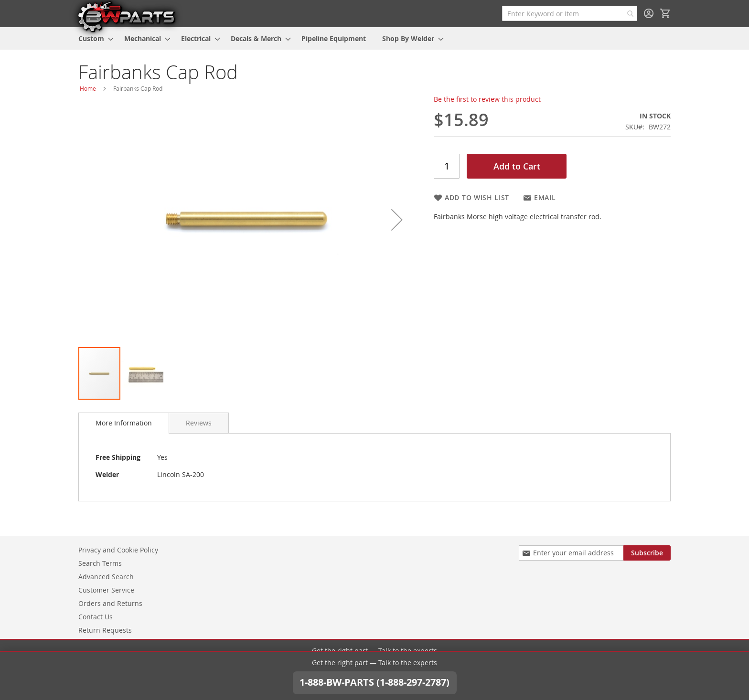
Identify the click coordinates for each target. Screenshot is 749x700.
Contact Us (96, 616)
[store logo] (126, 16)
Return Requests (105, 629)
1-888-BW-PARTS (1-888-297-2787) (374, 669)
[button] (397, 220)
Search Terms (100, 562)
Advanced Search (106, 576)
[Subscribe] (647, 552)
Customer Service (106, 589)
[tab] (124, 423)
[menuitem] (93, 38)
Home (88, 88)
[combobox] (570, 13)
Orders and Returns (110, 602)
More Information (124, 423)
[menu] (374, 38)
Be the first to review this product (487, 99)
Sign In (649, 13)
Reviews (199, 423)
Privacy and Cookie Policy (118, 549)
